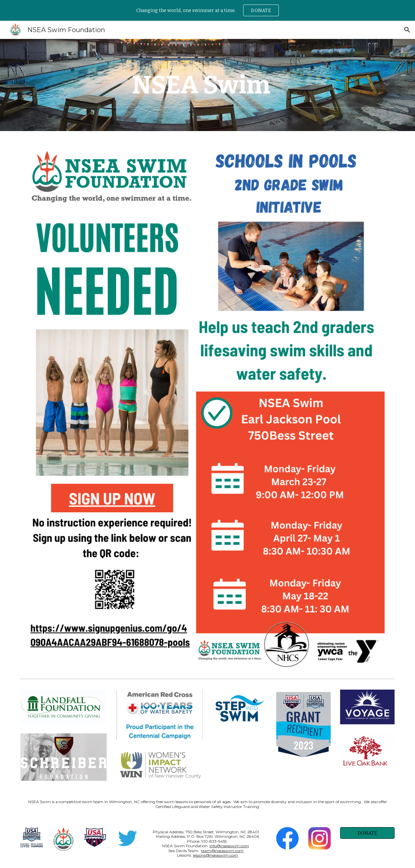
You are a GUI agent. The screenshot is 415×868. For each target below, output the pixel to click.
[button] (407, 30)
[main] (207, 85)
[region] (207, 10)
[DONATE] (367, 833)
